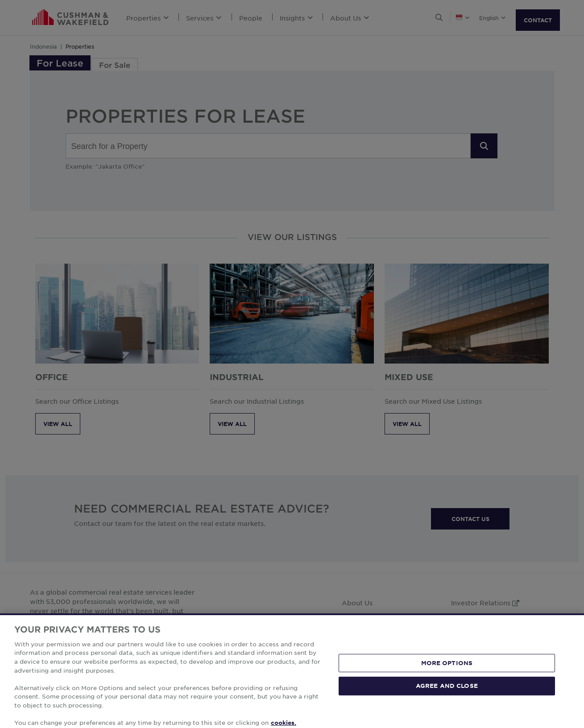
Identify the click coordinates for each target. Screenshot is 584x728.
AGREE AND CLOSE (447, 701)
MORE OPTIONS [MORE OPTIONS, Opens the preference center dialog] (447, 678)
